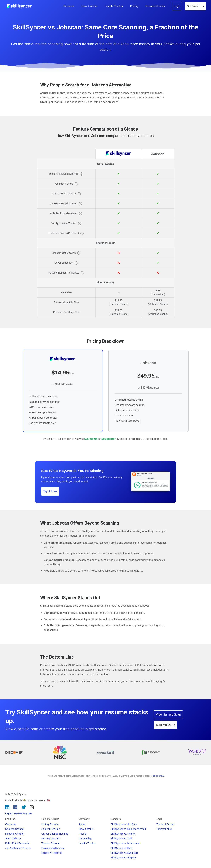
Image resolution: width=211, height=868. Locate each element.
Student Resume (51, 829)
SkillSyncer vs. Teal (121, 839)
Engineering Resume (53, 848)
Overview (10, 824)
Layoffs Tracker (114, 6)
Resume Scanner (15, 829)
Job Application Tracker (18, 848)
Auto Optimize (13, 839)
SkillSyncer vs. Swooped (124, 853)
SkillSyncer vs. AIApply (123, 858)
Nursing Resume (51, 839)
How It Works (89, 6)
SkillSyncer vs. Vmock (123, 834)
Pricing (134, 6)
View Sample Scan (168, 715)
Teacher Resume (51, 843)
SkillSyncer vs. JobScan (124, 824)
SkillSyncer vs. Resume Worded (128, 829)
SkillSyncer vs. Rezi (122, 848)
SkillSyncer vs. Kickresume (126, 843)
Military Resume (50, 824)
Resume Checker (15, 834)
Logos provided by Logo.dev (19, 813)
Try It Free (50, 491)
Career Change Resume (55, 834)
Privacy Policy (164, 829)
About (82, 824)
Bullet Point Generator (17, 843)
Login (177, 6)
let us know (158, 776)
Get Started (195, 6)
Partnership (85, 839)
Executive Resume (52, 853)
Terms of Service (166, 824)
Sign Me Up (165, 725)
